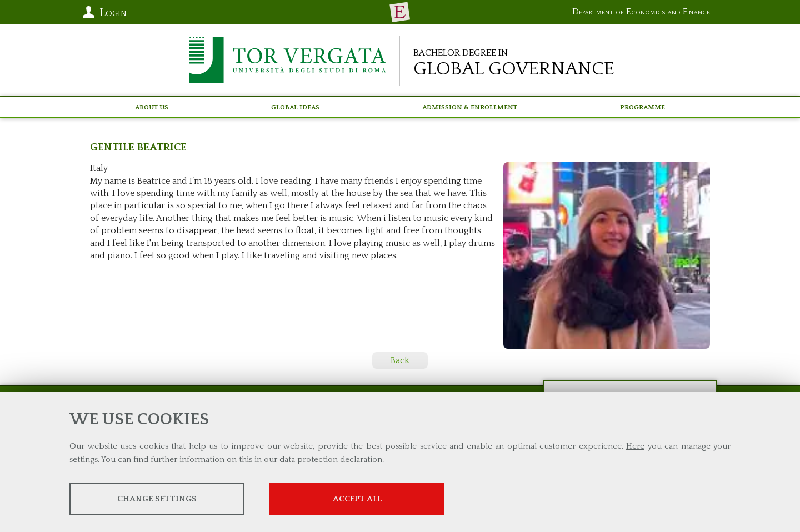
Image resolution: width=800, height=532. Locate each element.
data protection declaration (331, 460)
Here (635, 446)
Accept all (357, 499)
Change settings (157, 499)
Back (400, 360)
